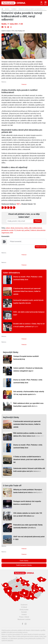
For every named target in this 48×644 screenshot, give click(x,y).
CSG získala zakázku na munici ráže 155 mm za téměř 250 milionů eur (28, 515)
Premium (24, 84)
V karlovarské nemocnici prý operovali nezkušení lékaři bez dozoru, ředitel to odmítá (27, 291)
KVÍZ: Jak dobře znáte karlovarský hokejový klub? (29, 313)
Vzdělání (14, 9)
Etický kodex (24, 610)
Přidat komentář (41, 247)
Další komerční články (24, 565)
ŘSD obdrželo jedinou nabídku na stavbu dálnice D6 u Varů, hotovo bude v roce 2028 (29, 435)
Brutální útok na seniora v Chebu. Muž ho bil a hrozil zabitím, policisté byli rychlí (29, 325)
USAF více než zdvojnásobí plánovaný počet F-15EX (29, 538)
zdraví (8, 228)
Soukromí (24, 605)
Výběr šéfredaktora (11, 273)
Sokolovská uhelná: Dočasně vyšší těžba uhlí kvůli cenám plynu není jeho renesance (29, 470)
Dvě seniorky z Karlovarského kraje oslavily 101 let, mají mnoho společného (29, 393)
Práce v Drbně (24, 617)
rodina (26, 228)
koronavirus (19, 228)
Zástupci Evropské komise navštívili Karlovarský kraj (26, 358)
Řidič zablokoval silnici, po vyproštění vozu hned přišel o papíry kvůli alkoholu (28, 405)
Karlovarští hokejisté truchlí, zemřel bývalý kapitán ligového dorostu (28, 302)
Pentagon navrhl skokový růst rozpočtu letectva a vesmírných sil (27, 503)
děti (30, 228)
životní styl (20, 230)
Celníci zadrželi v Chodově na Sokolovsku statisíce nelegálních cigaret (28, 369)
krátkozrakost (37, 228)
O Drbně (24, 607)
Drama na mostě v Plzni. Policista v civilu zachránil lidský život (28, 278)
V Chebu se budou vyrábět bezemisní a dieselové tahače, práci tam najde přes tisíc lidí (29, 459)
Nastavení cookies (24, 619)
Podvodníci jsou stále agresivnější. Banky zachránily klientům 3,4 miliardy (28, 526)
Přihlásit (38, 221)
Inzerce (24, 614)
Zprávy (7, 9)
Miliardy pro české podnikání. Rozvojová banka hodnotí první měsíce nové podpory (28, 491)
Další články (24, 561)
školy (13, 228)
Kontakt (24, 612)
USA (11, 233)
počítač (27, 230)
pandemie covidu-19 (9, 230)
